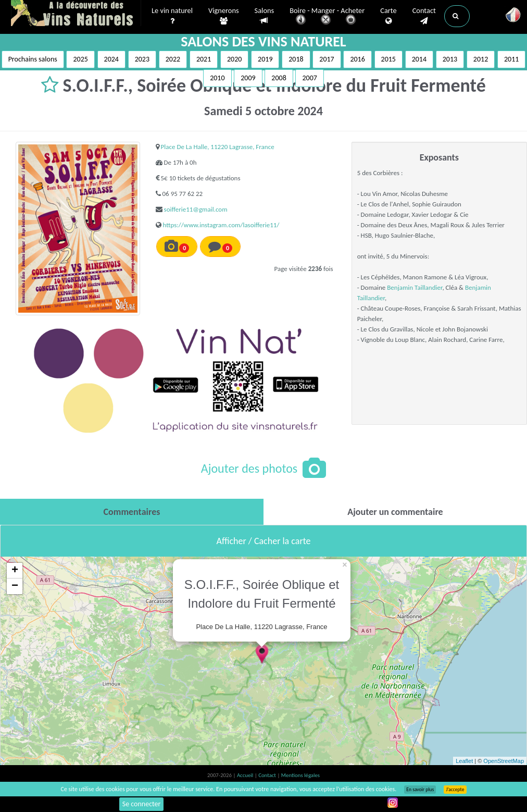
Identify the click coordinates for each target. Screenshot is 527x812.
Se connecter (142, 804)
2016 (357, 59)
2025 (80, 59)
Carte (388, 16)
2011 (511, 59)
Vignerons (224, 16)
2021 (204, 59)
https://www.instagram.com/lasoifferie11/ (221, 225)
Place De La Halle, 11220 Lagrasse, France (218, 147)
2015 (388, 59)
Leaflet (464, 761)
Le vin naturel (172, 16)
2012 (481, 59)
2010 (217, 78)
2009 (248, 78)
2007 (309, 78)
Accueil (246, 775)
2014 (419, 59)
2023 (142, 59)
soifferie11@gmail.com (196, 209)
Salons (265, 16)
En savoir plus (420, 790)
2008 (279, 78)
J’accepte (455, 790)
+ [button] (15, 571)
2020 (234, 59)
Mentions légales (300, 775)
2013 (450, 59)
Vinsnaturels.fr (76, 14)
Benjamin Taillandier (415, 287)
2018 (296, 59)
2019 (265, 59)
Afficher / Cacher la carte (264, 541)
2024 (111, 59)
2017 (327, 59)
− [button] (15, 586)
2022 (173, 59)
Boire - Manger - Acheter (327, 17)
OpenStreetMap (504, 761)
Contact (424, 16)
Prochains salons (33, 59)
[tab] (132, 512)
